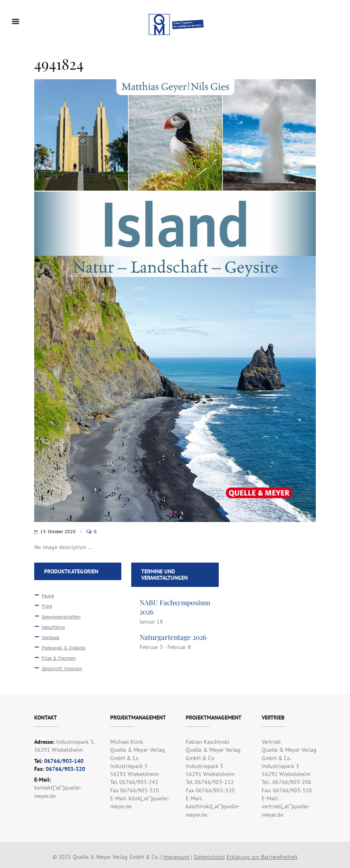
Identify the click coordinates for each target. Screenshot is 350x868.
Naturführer (53, 627)
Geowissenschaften (61, 616)
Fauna (48, 595)
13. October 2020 (58, 531)
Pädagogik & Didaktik (64, 647)
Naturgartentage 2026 (173, 637)
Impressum (176, 857)
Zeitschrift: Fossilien (62, 668)
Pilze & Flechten (59, 658)
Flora (47, 606)
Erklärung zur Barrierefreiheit (262, 857)
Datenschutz (209, 857)
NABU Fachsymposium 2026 (175, 607)
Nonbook (51, 637)
